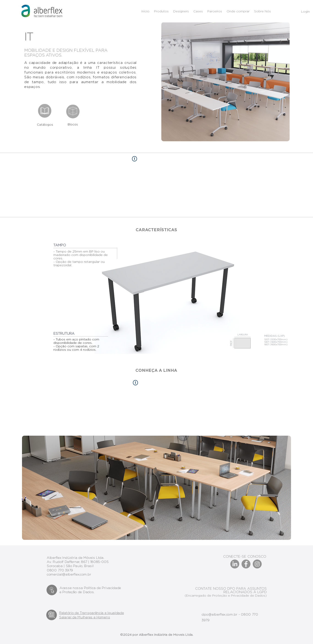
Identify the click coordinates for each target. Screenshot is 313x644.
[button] (215, 11)
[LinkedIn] (235, 564)
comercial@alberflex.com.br (69, 574)
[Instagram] (257, 564)
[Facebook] (246, 564)
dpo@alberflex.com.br (220, 614)
